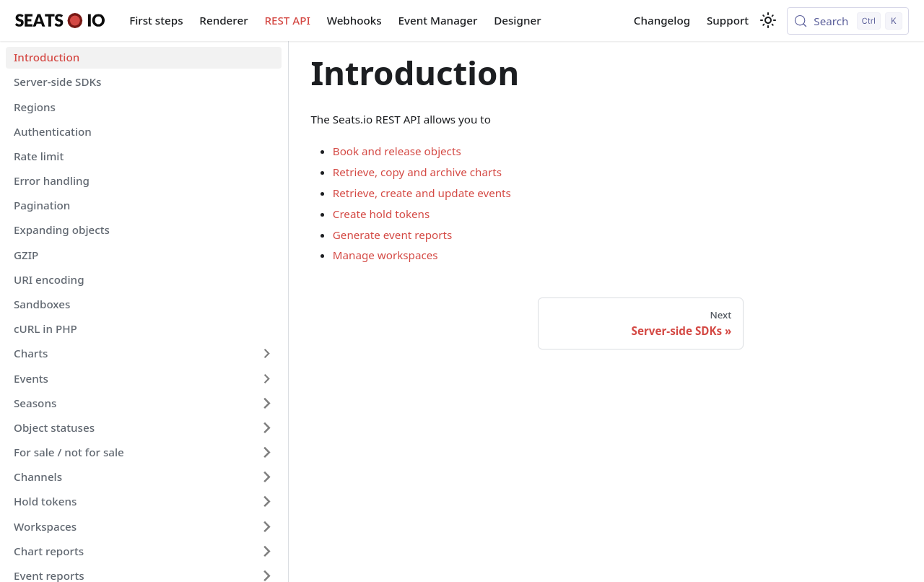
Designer (517, 20)
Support (728, 20)
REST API (287, 20)
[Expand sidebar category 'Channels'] (266, 477)
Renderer (223, 20)
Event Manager (438, 20)
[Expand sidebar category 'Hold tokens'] (266, 502)
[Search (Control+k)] (848, 21)
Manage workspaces (385, 255)
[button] (144, 354)
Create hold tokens (381, 214)
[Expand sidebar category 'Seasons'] (266, 403)
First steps (156, 20)
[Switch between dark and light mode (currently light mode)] (768, 20)
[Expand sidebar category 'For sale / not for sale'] (266, 452)
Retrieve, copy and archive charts (417, 172)
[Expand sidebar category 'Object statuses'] (266, 427)
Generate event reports (393, 235)
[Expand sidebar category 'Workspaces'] (266, 526)
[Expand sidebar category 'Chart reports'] (266, 551)
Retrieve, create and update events (422, 193)
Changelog (662, 20)
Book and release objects (397, 151)
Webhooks (354, 20)
